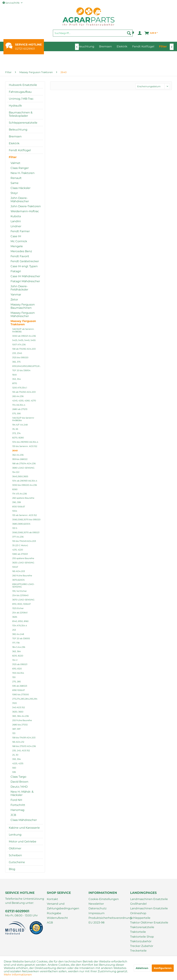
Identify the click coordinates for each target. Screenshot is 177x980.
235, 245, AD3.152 (21, 750)
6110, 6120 (17, 669)
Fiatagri (16, 271)
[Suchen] (129, 33)
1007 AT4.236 (19, 345)
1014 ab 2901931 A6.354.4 (25, 481)
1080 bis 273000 (21, 694)
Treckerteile (138, 951)
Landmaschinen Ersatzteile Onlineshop (149, 911)
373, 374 (16, 433)
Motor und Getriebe (23, 841)
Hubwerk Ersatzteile (23, 85)
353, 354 (17, 379)
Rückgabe (54, 913)
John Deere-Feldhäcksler (19, 288)
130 (14, 677)
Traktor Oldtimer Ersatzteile (149, 923)
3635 (15, 617)
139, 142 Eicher (20, 591)
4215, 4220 (18, 550)
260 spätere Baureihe (23, 498)
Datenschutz (97, 908)
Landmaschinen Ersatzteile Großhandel (149, 901)
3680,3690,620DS (21, 524)
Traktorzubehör (141, 941)
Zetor (14, 300)
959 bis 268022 (20, 459)
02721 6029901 (25, 49)
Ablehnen (142, 968)
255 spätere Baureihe (23, 558)
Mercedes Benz (21, 251)
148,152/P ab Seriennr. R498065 (23, 330)
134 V (15, 660)
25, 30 (15, 755)
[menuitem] (93, 35)
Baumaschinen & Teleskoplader (21, 114)
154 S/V (16, 472)
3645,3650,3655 (20, 476)
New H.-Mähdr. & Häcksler (22, 793)
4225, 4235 (18, 763)
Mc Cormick (19, 241)
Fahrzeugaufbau (20, 92)
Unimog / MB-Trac (21, 99)
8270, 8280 (18, 438)
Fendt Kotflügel (20, 150)
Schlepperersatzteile (23, 123)
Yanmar (16, 295)
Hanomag (17, 810)
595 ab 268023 (20, 686)
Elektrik (14, 143)
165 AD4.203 (19, 571)
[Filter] (163, 46)
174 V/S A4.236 (20, 494)
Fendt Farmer (20, 231)
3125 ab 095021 (20, 664)
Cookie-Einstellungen (104, 899)
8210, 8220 (18, 656)
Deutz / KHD (19, 787)
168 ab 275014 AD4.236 (24, 463)
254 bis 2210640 (20, 595)
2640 (15, 451)
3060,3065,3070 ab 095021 (26, 532)
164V (15, 375)
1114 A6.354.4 (19, 405)
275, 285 (17, 682)
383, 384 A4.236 (20, 716)
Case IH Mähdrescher (25, 276)
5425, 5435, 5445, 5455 (24, 340)
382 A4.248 (18, 634)
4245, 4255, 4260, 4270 (24, 401)
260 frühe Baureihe (22, 576)
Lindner (16, 226)
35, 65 (15, 429)
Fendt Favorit (20, 256)
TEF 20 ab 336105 (21, 638)
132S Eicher (18, 608)
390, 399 (17, 502)
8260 (15, 489)
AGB (50, 923)
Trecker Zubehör (142, 946)
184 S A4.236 (19, 647)
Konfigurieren (163, 968)
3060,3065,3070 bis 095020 (26, 519)
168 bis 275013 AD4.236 (24, 746)
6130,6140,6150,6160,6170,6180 (27, 366)
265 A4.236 (18, 396)
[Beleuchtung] (85, 46)
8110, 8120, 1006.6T (22, 604)
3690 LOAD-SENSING (23, 468)
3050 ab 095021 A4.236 (24, 336)
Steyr (14, 193)
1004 (15, 511)
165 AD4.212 (18, 742)
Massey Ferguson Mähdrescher (23, 314)
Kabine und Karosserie (24, 828)
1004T (15, 567)
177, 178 (16, 643)
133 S (15, 528)
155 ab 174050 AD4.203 (24, 392)
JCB (13, 815)
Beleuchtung (18, 130)
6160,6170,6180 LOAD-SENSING (23, 585)
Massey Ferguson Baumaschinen (23, 306)
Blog (12, 869)
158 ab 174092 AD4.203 (24, 349)
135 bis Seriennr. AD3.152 (25, 446)
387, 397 (16, 729)
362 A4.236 (18, 455)
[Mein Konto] (139, 33)
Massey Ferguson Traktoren (23, 323)
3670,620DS (18, 580)
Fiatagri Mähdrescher (25, 281)
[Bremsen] (105, 46)
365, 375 (16, 362)
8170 (15, 383)
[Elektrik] (122, 46)
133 (14, 733)
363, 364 (17, 651)
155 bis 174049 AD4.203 (24, 541)
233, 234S (17, 353)
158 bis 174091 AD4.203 (24, 738)
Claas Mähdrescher (24, 820)
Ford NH (16, 800)
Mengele (17, 246)
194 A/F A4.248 (20, 425)
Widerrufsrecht (57, 918)
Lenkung (15, 835)
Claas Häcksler (20, 188)
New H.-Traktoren (23, 173)
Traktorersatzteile (142, 927)
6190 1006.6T (19, 690)
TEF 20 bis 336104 (21, 370)
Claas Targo (18, 777)
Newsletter (96, 904)
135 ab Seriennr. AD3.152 (25, 515)
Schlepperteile (140, 918)
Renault (16, 178)
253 (14, 630)
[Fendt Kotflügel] (143, 46)
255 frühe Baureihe (22, 720)
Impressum (97, 913)
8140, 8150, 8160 (20, 621)
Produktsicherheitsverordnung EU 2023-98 (108, 920)
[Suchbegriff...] (93, 33)
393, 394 (17, 759)
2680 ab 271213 (20, 409)
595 (14, 772)
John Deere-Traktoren (26, 206)
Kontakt (52, 899)
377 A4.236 (18, 537)
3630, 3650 (18, 712)
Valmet (15, 163)
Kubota (16, 216)
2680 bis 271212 (20, 725)
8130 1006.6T (19, 507)
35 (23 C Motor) (20, 545)
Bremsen (15, 136)
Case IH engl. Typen (24, 266)
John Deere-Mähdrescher (20, 200)
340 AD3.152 (19, 707)
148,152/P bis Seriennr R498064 (23, 419)
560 (14, 768)
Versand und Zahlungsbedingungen (63, 906)
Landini (16, 221)
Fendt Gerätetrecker (25, 261)
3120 (15, 703)
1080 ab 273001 (20, 554)
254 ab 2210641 (20, 613)
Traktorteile (138, 932)
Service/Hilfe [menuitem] (11, 3)
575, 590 (17, 413)
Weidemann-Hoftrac (25, 211)
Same (15, 183)
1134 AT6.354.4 (20, 625)
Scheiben (15, 855)
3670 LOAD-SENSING (23, 600)
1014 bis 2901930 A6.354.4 (25, 442)
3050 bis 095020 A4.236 (25, 485)
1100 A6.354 (18, 673)
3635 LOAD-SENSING (23, 563)
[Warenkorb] (151, 33)
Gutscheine (17, 862)
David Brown (19, 782)
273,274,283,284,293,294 (25, 699)
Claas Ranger (20, 168)
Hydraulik (15, 106)
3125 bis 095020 (20, 357)
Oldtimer (15, 848)
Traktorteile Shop (142, 937)
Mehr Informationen (18, 975)
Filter (13, 157)
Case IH (16, 236)
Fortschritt (18, 805)
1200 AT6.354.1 (20, 388)
